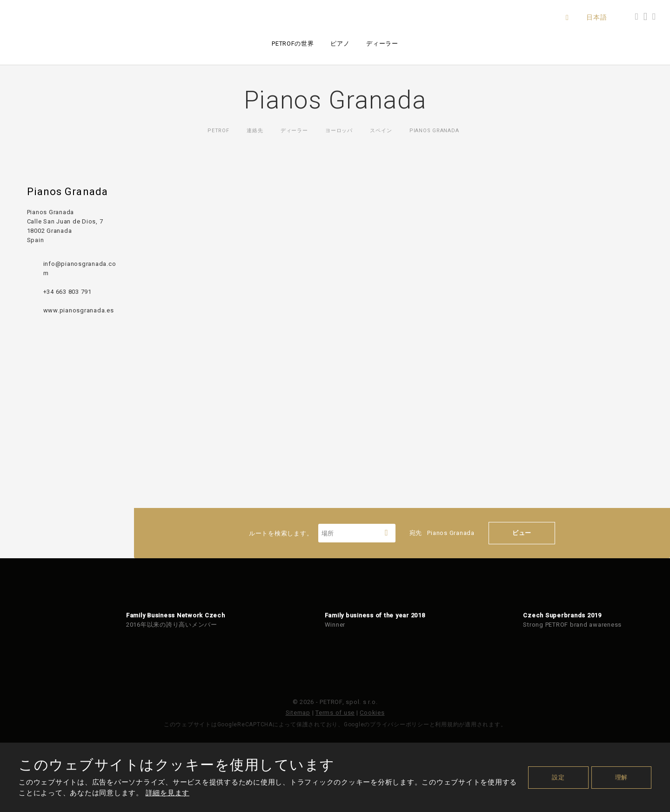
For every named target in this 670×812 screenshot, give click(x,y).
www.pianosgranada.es (79, 310)
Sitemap (298, 713)
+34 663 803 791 (67, 292)
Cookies (372, 713)
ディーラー (382, 44)
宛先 (442, 533)
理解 (622, 777)
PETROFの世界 (293, 44)
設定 (558, 777)
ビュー (522, 533)
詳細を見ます (168, 793)
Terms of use (335, 713)
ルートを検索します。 (322, 533)
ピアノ (340, 44)
